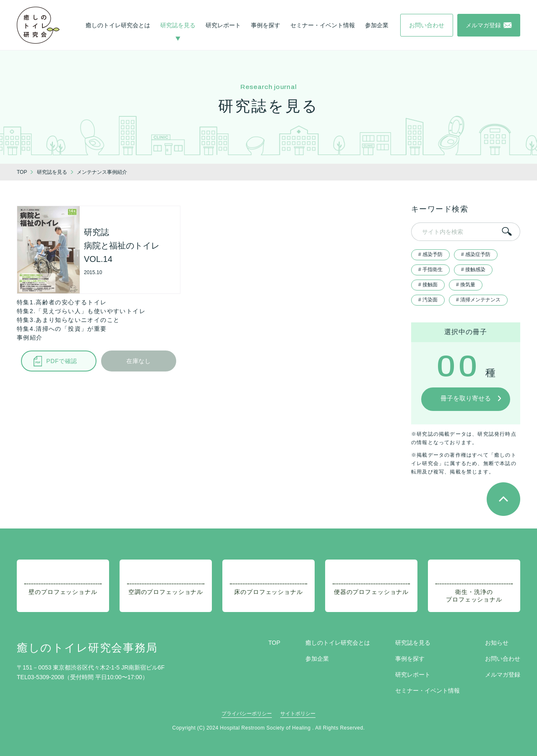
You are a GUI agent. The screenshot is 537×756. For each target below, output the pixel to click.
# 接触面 (428, 285)
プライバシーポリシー (247, 714)
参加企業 (377, 25)
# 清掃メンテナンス (478, 300)
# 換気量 (466, 285)
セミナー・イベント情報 (323, 25)
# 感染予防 (430, 254)
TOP (274, 643)
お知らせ (497, 643)
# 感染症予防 (476, 254)
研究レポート (223, 25)
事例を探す (266, 25)
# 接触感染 (473, 269)
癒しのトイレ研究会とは (118, 25)
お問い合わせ (503, 659)
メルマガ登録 (503, 675)
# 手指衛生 (430, 269)
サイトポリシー (298, 714)
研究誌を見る (178, 25)
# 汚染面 (428, 300)
